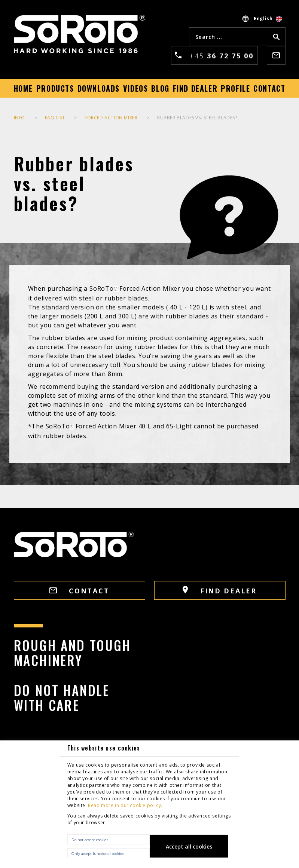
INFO (19, 118)
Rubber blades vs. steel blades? (197, 118)
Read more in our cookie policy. (125, 805)
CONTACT (80, 591)
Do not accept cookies (90, 840)
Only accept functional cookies (98, 854)
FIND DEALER (219, 591)
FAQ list (55, 118)
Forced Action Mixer (111, 118)
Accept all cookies (189, 846)
